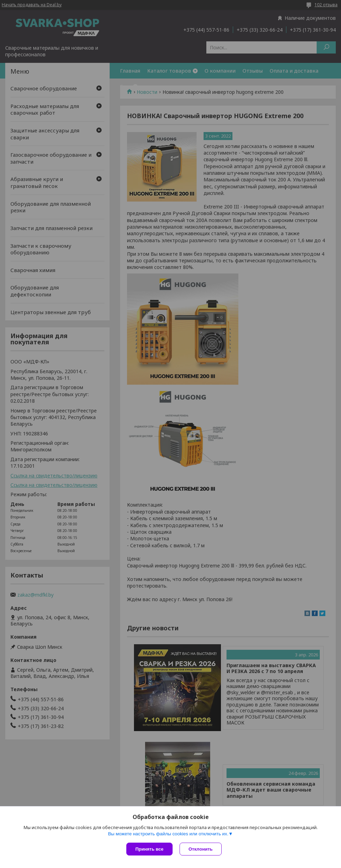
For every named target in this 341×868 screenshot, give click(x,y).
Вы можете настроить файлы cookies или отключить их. (168, 834)
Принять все (149, 849)
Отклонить (201, 849)
